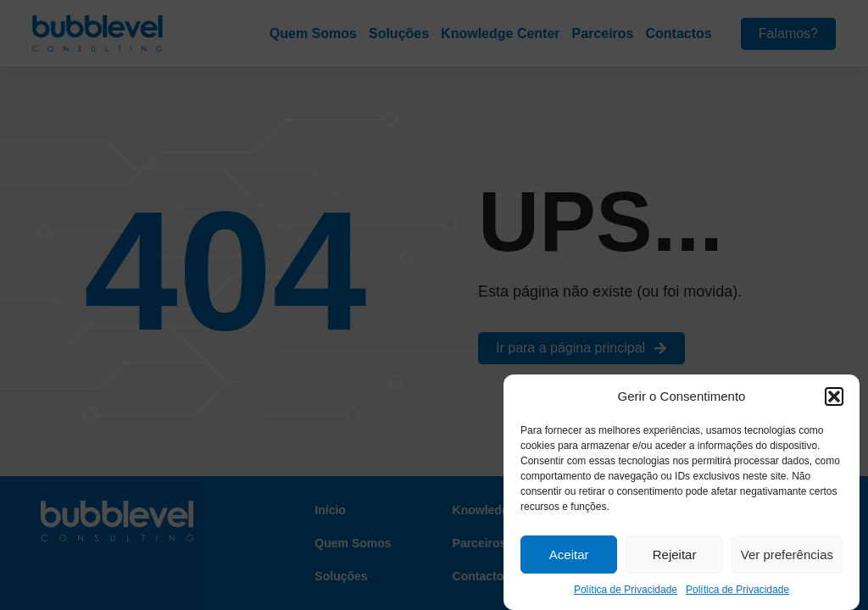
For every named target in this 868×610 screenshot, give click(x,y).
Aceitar (569, 555)
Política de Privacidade (626, 590)
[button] (834, 396)
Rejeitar (675, 555)
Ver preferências (787, 555)
